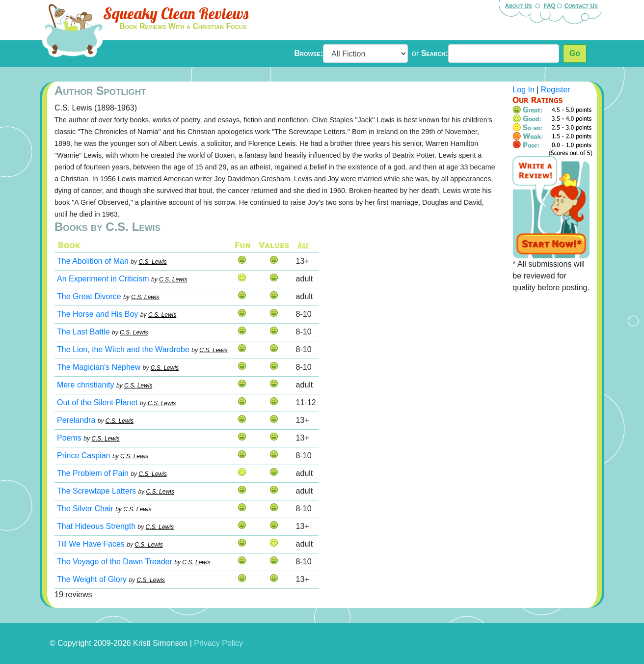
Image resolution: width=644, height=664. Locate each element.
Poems (69, 438)
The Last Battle (83, 332)
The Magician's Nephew (99, 367)
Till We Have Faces (91, 544)
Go (575, 53)
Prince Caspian (84, 456)
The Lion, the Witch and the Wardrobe (123, 349)
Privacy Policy (218, 643)
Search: (435, 53)
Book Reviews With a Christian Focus (183, 26)
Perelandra (76, 420)
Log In (523, 90)
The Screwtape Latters (96, 491)
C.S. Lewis (152, 262)
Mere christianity (85, 385)
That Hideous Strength (96, 526)
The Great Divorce (89, 296)
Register (556, 90)
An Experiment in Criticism (103, 279)
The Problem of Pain (93, 473)
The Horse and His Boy (97, 314)
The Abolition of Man (93, 261)
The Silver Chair (85, 509)
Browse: (309, 53)
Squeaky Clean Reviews (176, 13)
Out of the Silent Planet (97, 402)
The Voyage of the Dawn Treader (115, 562)
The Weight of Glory (92, 579)
